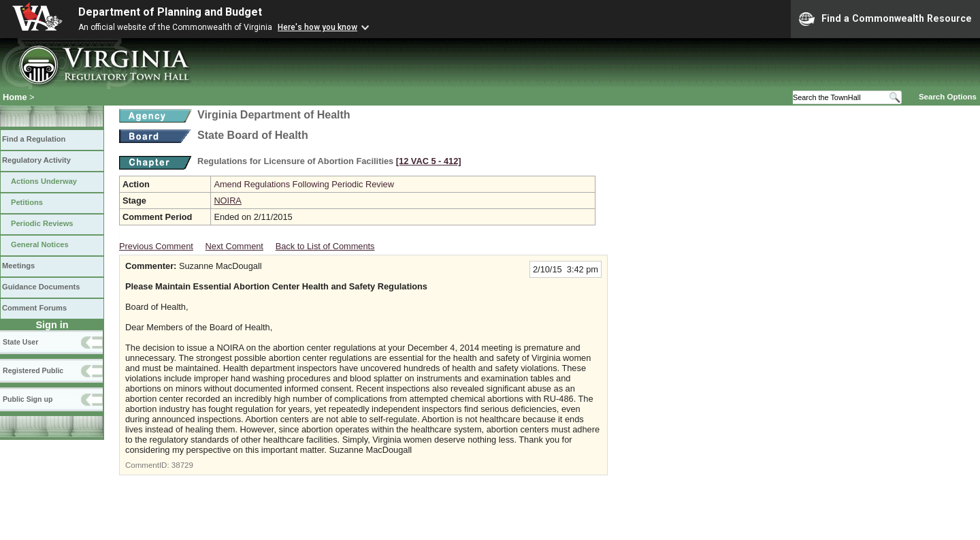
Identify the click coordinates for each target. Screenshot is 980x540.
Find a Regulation (34, 139)
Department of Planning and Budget (170, 12)
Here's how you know (317, 27)
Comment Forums (34, 308)
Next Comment (234, 246)
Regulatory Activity (36, 160)
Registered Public (33, 370)
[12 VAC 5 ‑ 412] (429, 161)
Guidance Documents (41, 287)
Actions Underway (44, 181)
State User (20, 342)
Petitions (27, 202)
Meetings (18, 266)
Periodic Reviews (42, 223)
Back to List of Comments (325, 246)
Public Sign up (28, 399)
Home (15, 97)
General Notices (40, 244)
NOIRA (228, 201)
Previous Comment (156, 246)
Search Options (948, 97)
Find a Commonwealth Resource (885, 19)
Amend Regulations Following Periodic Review (304, 184)
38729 (182, 465)
